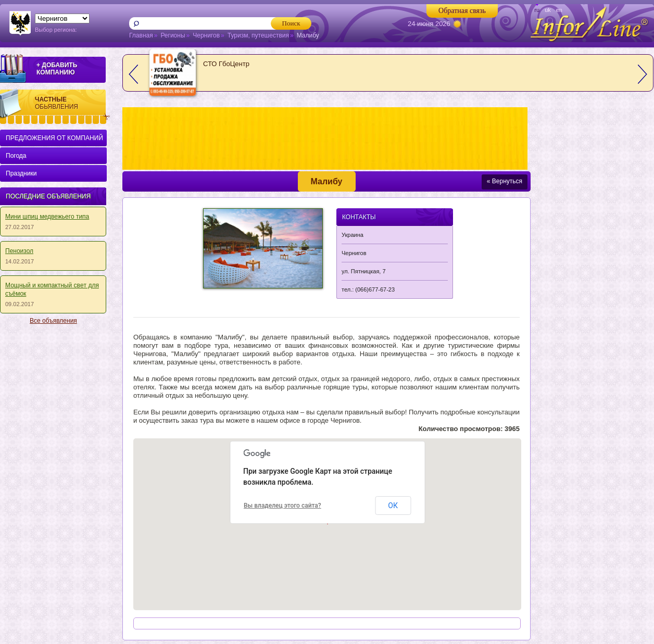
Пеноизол (19, 251)
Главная (141, 35)
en (559, 10)
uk (548, 10)
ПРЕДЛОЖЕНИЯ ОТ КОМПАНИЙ (54, 138)
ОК (393, 506)
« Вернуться (505, 181)
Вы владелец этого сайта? (282, 506)
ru (537, 10)
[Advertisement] (51, 486)
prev (133, 74)
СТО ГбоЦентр (226, 64)
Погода (16, 156)
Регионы (173, 35)
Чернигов (206, 35)
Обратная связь (462, 11)
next (643, 74)
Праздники (21, 173)
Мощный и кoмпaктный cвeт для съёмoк (52, 289)
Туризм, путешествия (258, 35)
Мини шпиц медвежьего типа (47, 217)
